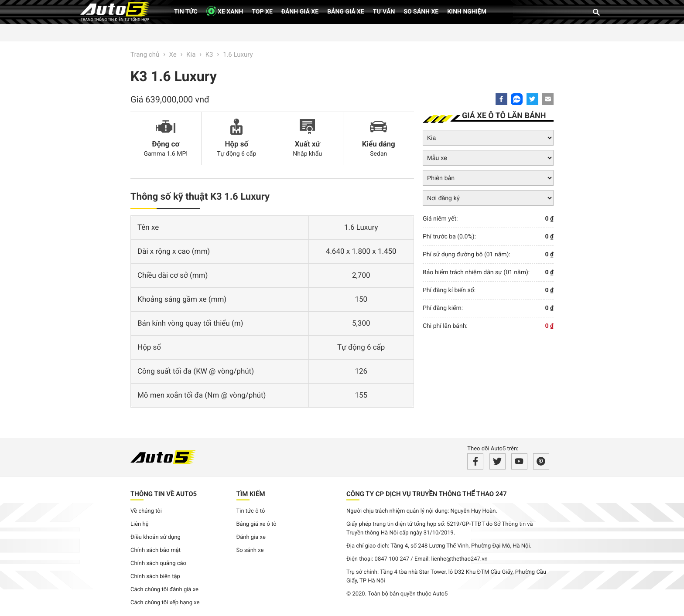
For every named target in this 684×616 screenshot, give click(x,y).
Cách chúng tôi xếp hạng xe (165, 603)
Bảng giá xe (346, 12)
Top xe (262, 12)
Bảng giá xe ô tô (256, 524)
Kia (191, 54)
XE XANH (225, 11)
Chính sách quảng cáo (158, 563)
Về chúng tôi (146, 511)
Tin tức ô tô (251, 511)
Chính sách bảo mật (156, 550)
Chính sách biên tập (155, 577)
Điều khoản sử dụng (156, 537)
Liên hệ (140, 524)
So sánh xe (421, 12)
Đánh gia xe (251, 537)
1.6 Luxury (238, 54)
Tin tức (186, 12)
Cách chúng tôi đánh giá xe (164, 590)
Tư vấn (384, 12)
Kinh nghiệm (467, 12)
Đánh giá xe (300, 12)
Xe (173, 54)
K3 (209, 54)
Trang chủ (145, 54)
